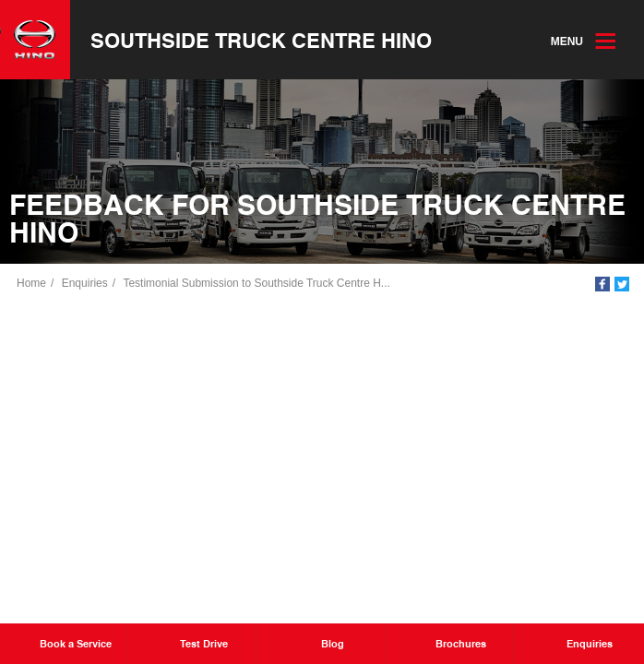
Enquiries (85, 283)
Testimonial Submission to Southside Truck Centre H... (256, 283)
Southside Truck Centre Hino (261, 40)
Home (31, 283)
